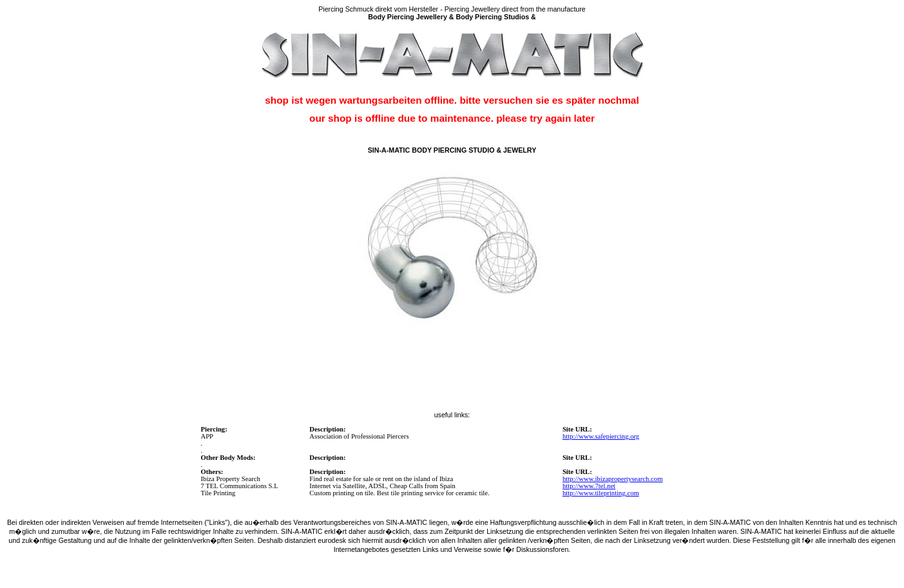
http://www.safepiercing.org (601, 436)
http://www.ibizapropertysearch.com (613, 479)
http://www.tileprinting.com (601, 493)
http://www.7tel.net (589, 486)
